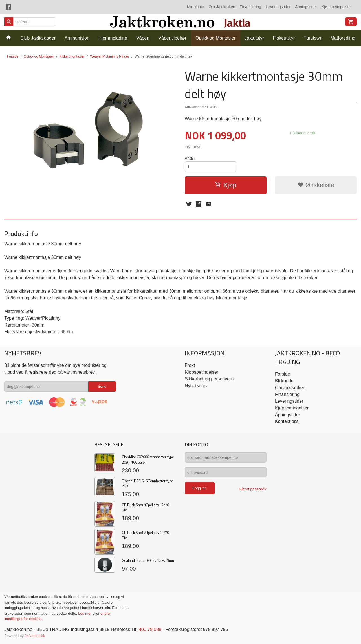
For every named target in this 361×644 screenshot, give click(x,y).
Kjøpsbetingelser (336, 7)
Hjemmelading (113, 38)
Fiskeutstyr (284, 38)
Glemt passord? (253, 489)
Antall (190, 158)
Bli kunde (284, 381)
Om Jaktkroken (222, 7)
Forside (13, 56)
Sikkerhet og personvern (209, 379)
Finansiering (250, 7)
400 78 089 (150, 629)
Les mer (85, 613)
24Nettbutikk (35, 636)
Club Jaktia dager (38, 38)
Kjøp (225, 185)
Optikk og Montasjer (215, 38)
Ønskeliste (316, 185)
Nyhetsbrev (196, 386)
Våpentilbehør (172, 38)
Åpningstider (306, 7)
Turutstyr (313, 38)
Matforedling (343, 38)
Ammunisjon (77, 38)
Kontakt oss (287, 421)
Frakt (190, 365)
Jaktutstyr (254, 38)
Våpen (143, 38)
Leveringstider (278, 7)
